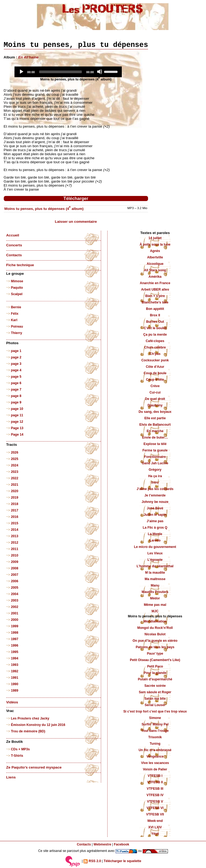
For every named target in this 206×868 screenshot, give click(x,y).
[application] (68, 72)
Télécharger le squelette (122, 861)
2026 (15, 452)
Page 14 (17, 435)
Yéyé (155, 834)
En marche (155, 431)
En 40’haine (28, 57)
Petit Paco (155, 666)
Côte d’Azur (155, 367)
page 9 (16, 402)
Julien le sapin (155, 515)
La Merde (155, 534)
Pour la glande (155, 673)
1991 (15, 678)
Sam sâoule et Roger (155, 692)
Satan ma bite (155, 699)
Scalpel (17, 294)
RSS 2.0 (92, 861)
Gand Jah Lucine (155, 463)
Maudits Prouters (155, 592)
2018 (15, 504)
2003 (15, 600)
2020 (15, 491)
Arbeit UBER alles (155, 290)
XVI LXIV (155, 827)
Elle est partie (155, 418)
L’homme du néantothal (155, 566)
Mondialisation (155, 621)
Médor (155, 598)
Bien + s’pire (155, 296)
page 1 (16, 351)
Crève (155, 386)
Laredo (155, 540)
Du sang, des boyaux (155, 412)
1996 (15, 646)
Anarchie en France (155, 283)
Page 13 (17, 428)
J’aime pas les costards (155, 489)
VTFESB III (155, 789)
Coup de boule (155, 373)
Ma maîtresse (155, 579)
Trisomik (155, 737)
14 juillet (155, 238)
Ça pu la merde (155, 335)
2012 (15, 543)
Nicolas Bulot (155, 634)
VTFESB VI (155, 808)
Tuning (155, 744)
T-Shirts (17, 756)
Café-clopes (155, 341)
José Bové (155, 508)
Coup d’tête (155, 380)
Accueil (13, 235)
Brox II (155, 315)
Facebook (121, 844)
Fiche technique (20, 265)
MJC (155, 611)
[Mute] (100, 72)
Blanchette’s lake (155, 302)
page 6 (16, 383)
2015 (15, 523)
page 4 (16, 370)
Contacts (14, 255)
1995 (15, 652)
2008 (15, 568)
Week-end (155, 821)
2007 (15, 575)
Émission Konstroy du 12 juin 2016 (38, 725)
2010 (15, 555)
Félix (15, 314)
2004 (15, 594)
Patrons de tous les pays (155, 647)
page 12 (17, 422)
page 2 (16, 357)
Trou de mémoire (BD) (28, 731)
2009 (15, 562)
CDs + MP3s (20, 749)
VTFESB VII (155, 814)
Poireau (17, 327)
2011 (15, 549)
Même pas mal (155, 605)
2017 (15, 510)
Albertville (155, 257)
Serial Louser (155, 705)
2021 (15, 485)
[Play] (21, 72)
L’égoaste (155, 560)
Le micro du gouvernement (155, 547)
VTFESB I (155, 776)
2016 (15, 517)
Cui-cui (155, 392)
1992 (15, 671)
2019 (15, 498)
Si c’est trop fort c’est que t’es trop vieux (155, 711)
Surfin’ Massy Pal (155, 724)
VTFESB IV (155, 795)
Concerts (14, 245)
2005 (15, 588)
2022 (15, 478)
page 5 (16, 377)
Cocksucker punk (155, 360)
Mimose (17, 281)
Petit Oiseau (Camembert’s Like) (155, 660)
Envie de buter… (155, 437)
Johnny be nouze (155, 502)
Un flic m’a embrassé (155, 750)
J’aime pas (155, 521)
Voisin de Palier (155, 769)
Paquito (17, 288)
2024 (15, 465)
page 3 (16, 364)
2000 (15, 620)
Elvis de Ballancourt (155, 425)
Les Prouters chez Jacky (30, 718)
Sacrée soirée (155, 686)
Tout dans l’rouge (155, 731)
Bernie (16, 307)
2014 (15, 530)
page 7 (16, 390)
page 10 (17, 409)
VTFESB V (155, 802)
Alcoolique (155, 264)
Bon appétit (155, 309)
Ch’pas (155, 354)
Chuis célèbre (155, 347)
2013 (15, 536)
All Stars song (155, 270)
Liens (11, 777)
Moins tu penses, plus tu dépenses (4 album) (44, 209)
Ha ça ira (155, 476)
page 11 (17, 415)
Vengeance (155, 756)
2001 (15, 613)
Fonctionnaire (155, 457)
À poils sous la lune (155, 244)
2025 (15, 459)
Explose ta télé (155, 444)
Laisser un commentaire (76, 222)
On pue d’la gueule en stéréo (155, 641)
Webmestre (102, 844)
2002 (15, 607)
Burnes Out (155, 322)
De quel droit (155, 399)
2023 (15, 472)
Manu (155, 585)
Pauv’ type (155, 654)
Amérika (155, 277)
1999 (15, 626)
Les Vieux (155, 553)
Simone (155, 718)
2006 (15, 581)
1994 (15, 658)
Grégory (155, 470)
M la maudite (155, 573)
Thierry (16, 333)
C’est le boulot (155, 328)
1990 (15, 684)
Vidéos (12, 702)
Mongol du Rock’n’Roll (155, 628)
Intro (155, 483)
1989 (15, 691)
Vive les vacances (155, 763)
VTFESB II (155, 782)
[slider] (61, 72)
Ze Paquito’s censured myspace (34, 767)
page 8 (16, 396)
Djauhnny (155, 405)
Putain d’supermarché (155, 679)
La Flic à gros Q (155, 528)
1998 (15, 633)
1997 (15, 639)
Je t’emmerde (155, 495)
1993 (15, 665)
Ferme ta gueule (155, 450)
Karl (14, 320)
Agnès (155, 251)
